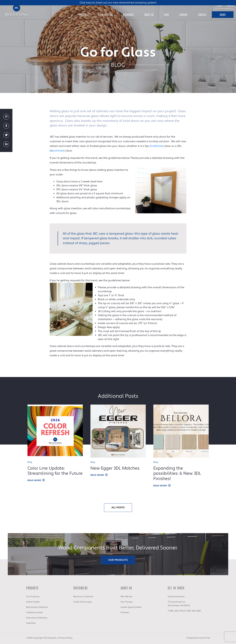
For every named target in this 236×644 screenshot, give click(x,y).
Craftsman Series (35, 612)
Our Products (118, 560)
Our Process (106, 15)
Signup (230, 6)
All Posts (118, 508)
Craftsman (157, 146)
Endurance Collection (37, 618)
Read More (36, 480)
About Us (149, 15)
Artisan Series (33, 602)
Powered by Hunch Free (198, 638)
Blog (167, 15)
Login (220, 6)
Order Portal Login (83, 602)
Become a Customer (83, 597)
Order (223, 15)
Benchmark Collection (37, 607)
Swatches (31, 623)
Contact (202, 15)
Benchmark (58, 151)
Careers (184, 15)
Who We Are (126, 597)
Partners (125, 612)
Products (84, 15)
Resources (129, 15)
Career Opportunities (131, 607)
